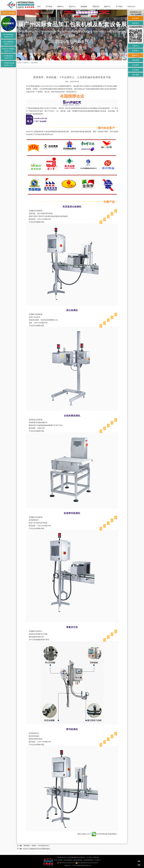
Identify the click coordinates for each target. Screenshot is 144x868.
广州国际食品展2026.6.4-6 (8, 64)
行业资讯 (136, 65)
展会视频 (136, 75)
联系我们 (96, 857)
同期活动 (96, 6)
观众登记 (136, 23)
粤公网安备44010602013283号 (87, 863)
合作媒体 (136, 70)
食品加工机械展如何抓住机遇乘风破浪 (37, 849)
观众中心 (72, 6)
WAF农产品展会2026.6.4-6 (8, 50)
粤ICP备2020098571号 (66, 863)
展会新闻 (34, 63)
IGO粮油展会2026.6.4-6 (8, 57)
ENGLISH (131, 6)
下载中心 (136, 46)
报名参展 (136, 18)
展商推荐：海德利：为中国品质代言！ (37, 846)
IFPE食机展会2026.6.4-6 (8, 36)
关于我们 (119, 6)
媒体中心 (108, 6)
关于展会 (49, 6)
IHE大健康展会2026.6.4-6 (8, 43)
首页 (39, 6)
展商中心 (61, 6)
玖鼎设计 (98, 860)
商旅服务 (84, 6)
